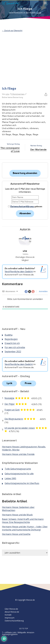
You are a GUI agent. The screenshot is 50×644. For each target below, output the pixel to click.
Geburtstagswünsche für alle (19, 474)
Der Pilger (10, 404)
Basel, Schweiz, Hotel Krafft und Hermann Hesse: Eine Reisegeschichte (23, 521)
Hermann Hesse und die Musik (17, 515)
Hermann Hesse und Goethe (16, 534)
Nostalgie (9, 398)
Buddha (9, 335)
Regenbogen (11, 339)
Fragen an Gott (12, 410)
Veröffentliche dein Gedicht (19, 272)
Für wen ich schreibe (15, 347)
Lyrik (39, 13)
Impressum (10, 618)
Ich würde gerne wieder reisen (20, 428)
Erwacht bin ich (12, 343)
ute (7, 94)
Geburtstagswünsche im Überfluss (22, 483)
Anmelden (43, 291)
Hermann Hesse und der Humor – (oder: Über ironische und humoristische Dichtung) (25, 528)
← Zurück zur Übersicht (12, 31)
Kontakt (8, 615)
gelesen (25, 207)
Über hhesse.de (11, 609)
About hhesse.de (12, 612)
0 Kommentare (18, 94)
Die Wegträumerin (14, 419)
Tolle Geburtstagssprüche (18, 469)
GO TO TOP (25, 629)
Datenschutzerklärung (22, 207)
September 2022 (13, 352)
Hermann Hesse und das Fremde (18, 454)
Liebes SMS (10, 478)
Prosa (28, 383)
